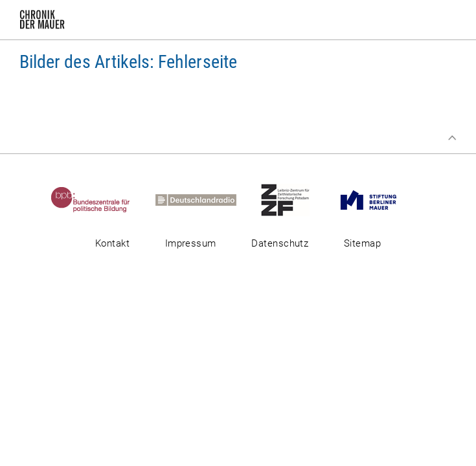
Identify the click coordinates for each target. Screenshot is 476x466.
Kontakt (112, 243)
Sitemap (362, 243)
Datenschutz (280, 243)
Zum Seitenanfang (452, 138)
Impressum (191, 243)
